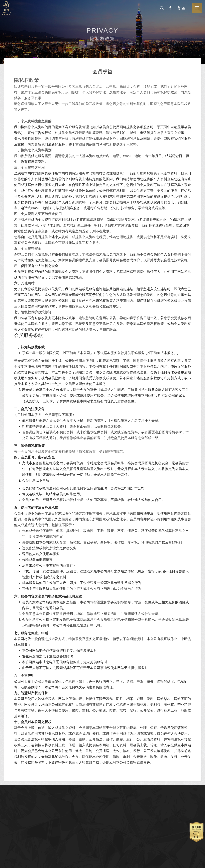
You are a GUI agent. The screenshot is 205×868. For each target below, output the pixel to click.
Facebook (174, 8)
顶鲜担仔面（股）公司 (8, 8)
